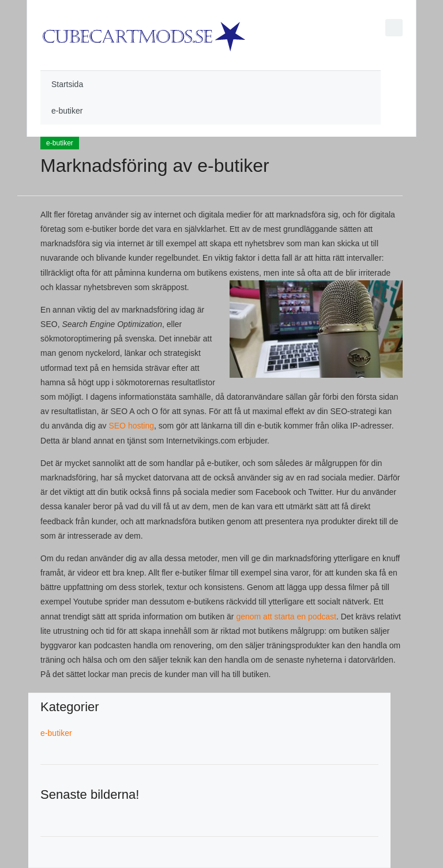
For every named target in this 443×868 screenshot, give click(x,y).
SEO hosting (131, 426)
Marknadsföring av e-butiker (155, 166)
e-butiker (67, 111)
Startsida (67, 84)
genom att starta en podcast (286, 617)
